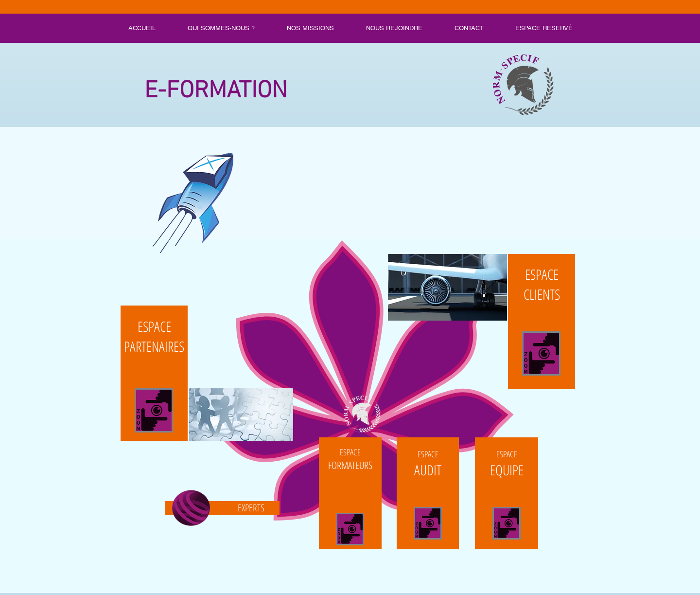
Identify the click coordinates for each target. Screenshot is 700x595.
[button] (350, 254)
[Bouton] (350, 493)
